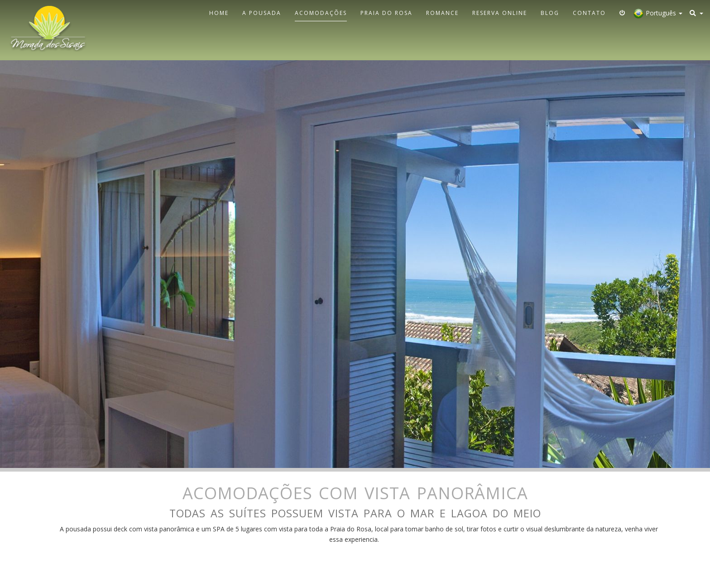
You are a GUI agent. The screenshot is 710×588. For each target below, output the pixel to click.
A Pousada (262, 13)
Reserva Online (500, 13)
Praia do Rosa (386, 13)
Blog (550, 13)
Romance (442, 13)
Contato (589, 13)
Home (219, 13)
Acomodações (321, 13)
